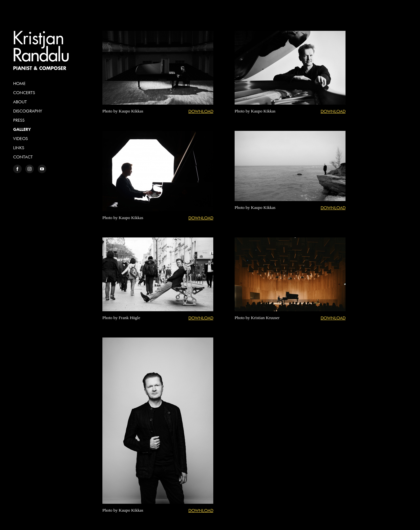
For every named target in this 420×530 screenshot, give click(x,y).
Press (19, 120)
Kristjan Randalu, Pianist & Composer (41, 51)
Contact (23, 157)
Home (19, 83)
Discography (28, 111)
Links (19, 148)
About (20, 102)
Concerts (24, 92)
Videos (21, 138)
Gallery (22, 129)
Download (201, 111)
